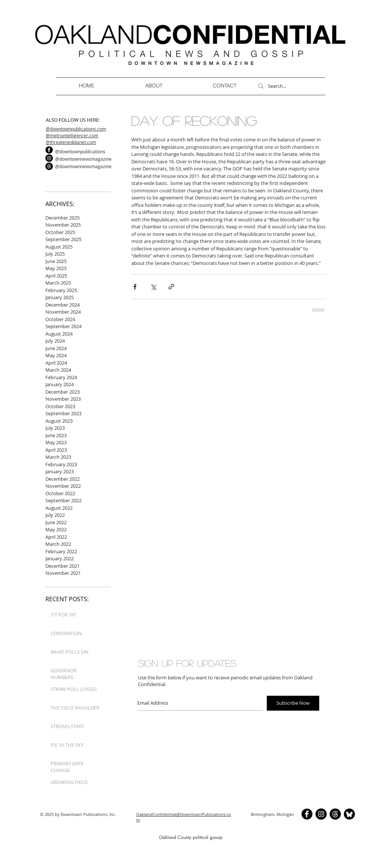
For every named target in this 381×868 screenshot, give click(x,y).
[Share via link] (171, 287)
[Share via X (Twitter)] (153, 287)
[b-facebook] (49, 150)
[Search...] (288, 86)
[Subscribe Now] (293, 703)
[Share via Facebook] (135, 287)
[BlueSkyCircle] (349, 814)
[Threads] (49, 166)
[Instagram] (49, 158)
